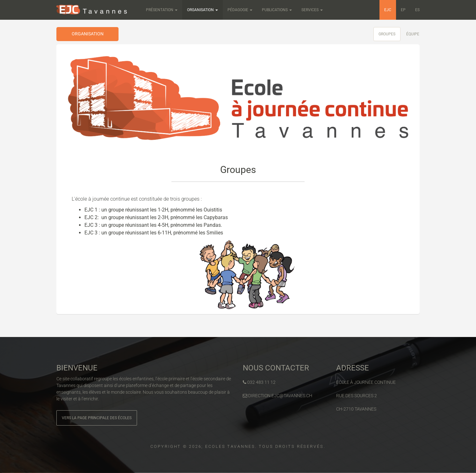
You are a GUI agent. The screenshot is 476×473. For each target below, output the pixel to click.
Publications (277, 10)
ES (417, 10)
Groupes (387, 34)
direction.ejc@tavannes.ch (278, 396)
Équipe (413, 34)
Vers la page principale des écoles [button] (97, 418)
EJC (388, 10)
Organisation (202, 10)
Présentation (162, 10)
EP (403, 10)
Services (312, 10)
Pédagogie (240, 10)
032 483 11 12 (259, 382)
